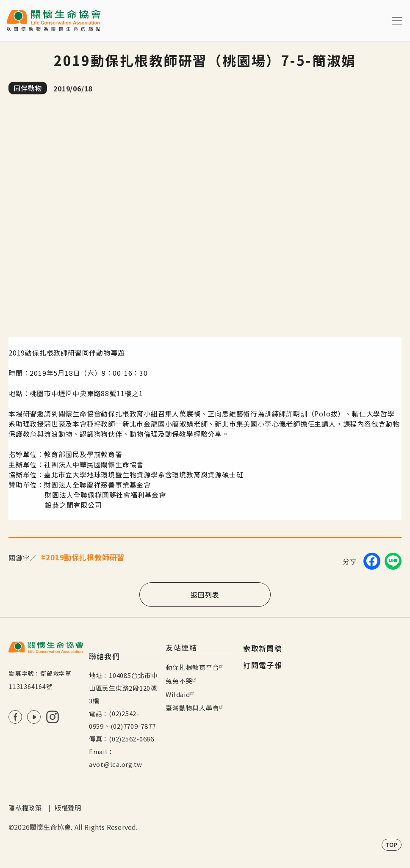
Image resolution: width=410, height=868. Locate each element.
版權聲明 (68, 808)
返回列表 (205, 595)
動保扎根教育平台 (195, 667)
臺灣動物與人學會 (195, 708)
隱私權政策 (25, 808)
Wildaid (181, 694)
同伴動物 (28, 88)
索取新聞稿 (263, 648)
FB (15, 717)
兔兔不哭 (182, 681)
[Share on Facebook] (372, 561)
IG (53, 717)
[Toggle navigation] (397, 21)
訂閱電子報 (263, 665)
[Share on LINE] (393, 561)
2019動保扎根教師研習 (85, 557)
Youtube (34, 717)
